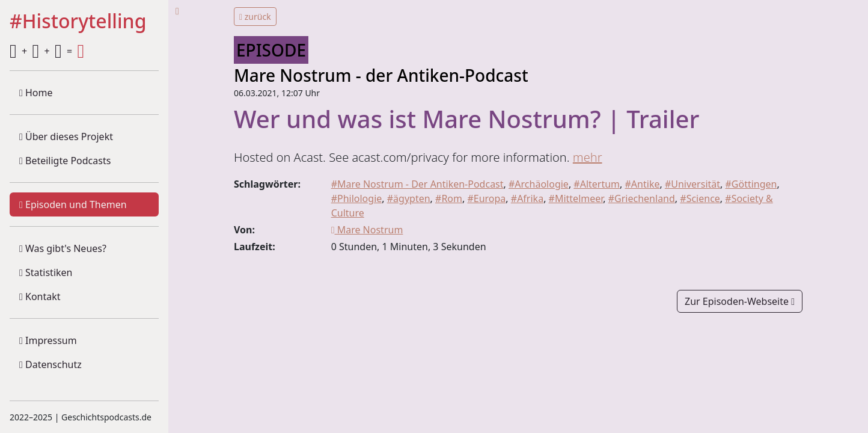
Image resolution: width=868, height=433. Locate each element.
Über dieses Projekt (66, 137)
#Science (700, 198)
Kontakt (40, 296)
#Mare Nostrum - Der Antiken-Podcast (417, 184)
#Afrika (527, 198)
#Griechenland (642, 198)
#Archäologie (539, 184)
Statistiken (46, 272)
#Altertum (597, 184)
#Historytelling (78, 22)
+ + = (47, 51)
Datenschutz (50, 364)
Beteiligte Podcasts (65, 161)
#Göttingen (751, 184)
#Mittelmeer (576, 198)
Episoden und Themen (73, 204)
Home (36, 93)
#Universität (692, 184)
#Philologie (357, 198)
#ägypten (409, 198)
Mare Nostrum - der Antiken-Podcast (381, 75)
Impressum (48, 340)
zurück (255, 17)
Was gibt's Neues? (63, 248)
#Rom (449, 198)
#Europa (486, 198)
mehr (588, 157)
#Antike (643, 184)
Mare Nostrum (367, 230)
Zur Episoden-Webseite (740, 301)
